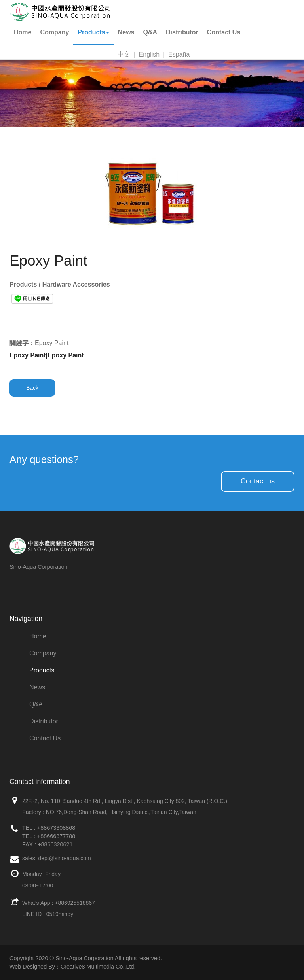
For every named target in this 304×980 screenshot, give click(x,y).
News (126, 32)
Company (54, 32)
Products (93, 32)
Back (32, 388)
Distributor (182, 32)
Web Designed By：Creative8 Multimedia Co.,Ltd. (72, 967)
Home (23, 32)
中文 (124, 54)
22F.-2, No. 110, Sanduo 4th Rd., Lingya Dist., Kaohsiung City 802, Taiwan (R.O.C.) (125, 801)
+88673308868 (56, 828)
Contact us (258, 481)
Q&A (150, 32)
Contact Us (224, 32)
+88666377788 (56, 836)
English (149, 54)
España (179, 54)
